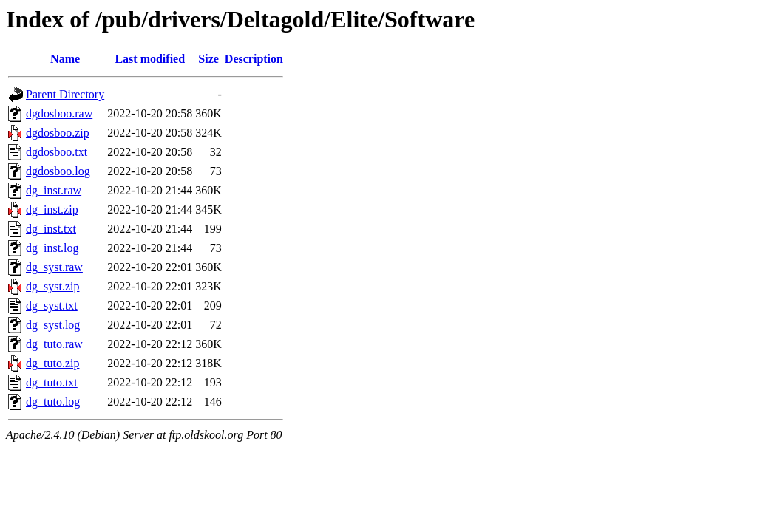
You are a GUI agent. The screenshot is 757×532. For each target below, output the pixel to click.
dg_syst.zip (52, 286)
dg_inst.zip (52, 209)
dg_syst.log (53, 325)
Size (208, 59)
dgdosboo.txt (57, 152)
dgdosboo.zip (58, 133)
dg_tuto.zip (52, 363)
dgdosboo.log (58, 171)
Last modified (150, 59)
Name (65, 59)
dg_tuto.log (53, 402)
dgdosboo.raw (59, 113)
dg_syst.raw (54, 267)
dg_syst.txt (52, 306)
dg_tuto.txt (52, 382)
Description (254, 59)
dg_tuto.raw (54, 344)
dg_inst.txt (51, 229)
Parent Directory (65, 94)
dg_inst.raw (54, 190)
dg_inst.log (52, 248)
